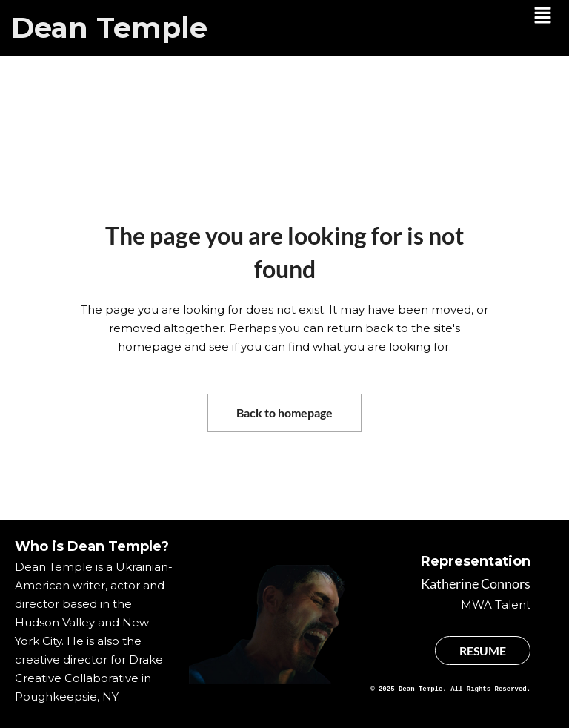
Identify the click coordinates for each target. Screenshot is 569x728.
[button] (543, 16)
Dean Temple (109, 28)
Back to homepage (284, 413)
